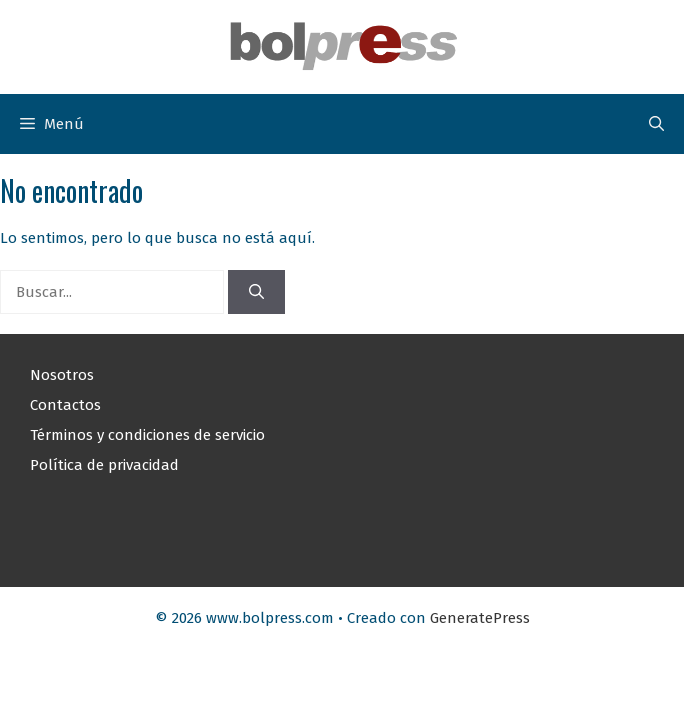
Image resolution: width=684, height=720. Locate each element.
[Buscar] (256, 292)
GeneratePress (480, 618)
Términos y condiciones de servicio (147, 435)
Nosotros (62, 375)
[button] (656, 124)
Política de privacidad (104, 465)
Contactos (65, 405)
